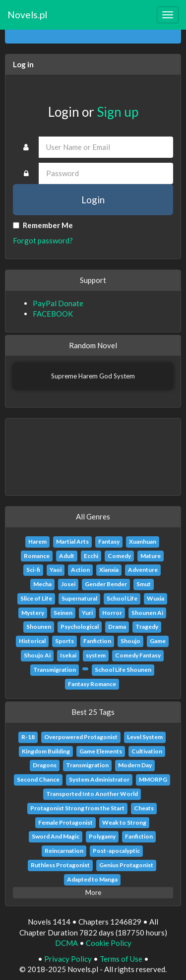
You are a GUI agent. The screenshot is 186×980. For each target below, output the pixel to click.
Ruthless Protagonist (60, 865)
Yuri (87, 613)
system (96, 655)
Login (93, 200)
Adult (67, 556)
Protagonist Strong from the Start (77, 808)
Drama (117, 627)
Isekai (68, 655)
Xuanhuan (143, 541)
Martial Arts (72, 541)
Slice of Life (36, 598)
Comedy (119, 556)
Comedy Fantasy (138, 655)
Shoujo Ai (37, 655)
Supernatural (79, 598)
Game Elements (101, 751)
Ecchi (91, 556)
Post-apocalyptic (116, 851)
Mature (151, 556)
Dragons (45, 765)
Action (80, 570)
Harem (37, 541)
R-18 (28, 737)
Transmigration (55, 670)
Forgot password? (43, 240)
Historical (32, 641)
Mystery (33, 613)
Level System (145, 737)
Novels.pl (27, 15)
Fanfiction (97, 641)
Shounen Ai (147, 613)
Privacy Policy (68, 959)
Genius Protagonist (126, 865)
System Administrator (99, 779)
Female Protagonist (65, 822)
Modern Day (135, 765)
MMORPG (153, 779)
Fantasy (109, 541)
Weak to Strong (124, 822)
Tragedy (147, 627)
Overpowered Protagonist (81, 737)
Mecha (42, 584)
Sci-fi (33, 570)
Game (158, 641)
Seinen (63, 613)
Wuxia (155, 598)
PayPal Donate (58, 303)
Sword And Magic (56, 836)
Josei (68, 584)
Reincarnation (64, 851)
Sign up (118, 112)
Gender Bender (106, 584)
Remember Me (43, 225)
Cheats (144, 808)
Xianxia (109, 570)
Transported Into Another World (92, 794)
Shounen (39, 627)
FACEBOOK (53, 314)
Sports (64, 641)
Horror (112, 613)
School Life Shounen (123, 670)
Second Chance (38, 779)
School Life (122, 598)
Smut (144, 584)
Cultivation (147, 751)
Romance (37, 556)
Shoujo (130, 641)
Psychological (80, 627)
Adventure (143, 570)
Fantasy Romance (92, 684)
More (93, 892)
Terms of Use (121, 959)
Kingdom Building (46, 751)
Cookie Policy (109, 943)
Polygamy (102, 836)
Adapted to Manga (92, 879)
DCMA (66, 943)
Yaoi (56, 570)
